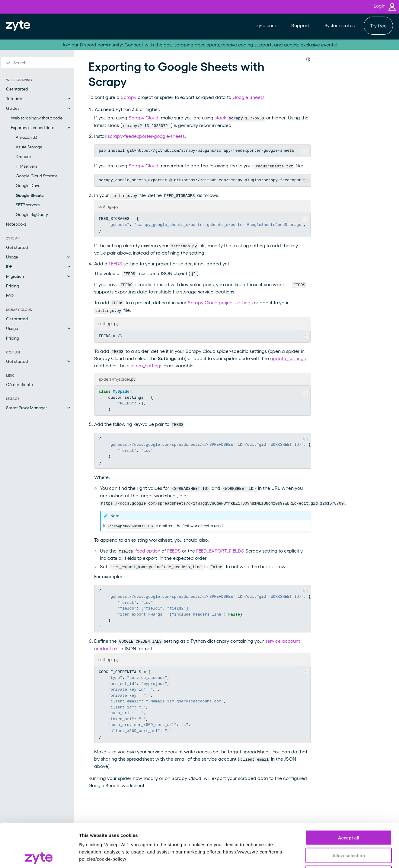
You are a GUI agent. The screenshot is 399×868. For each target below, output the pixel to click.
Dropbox (24, 156)
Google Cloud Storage (37, 176)
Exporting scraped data (33, 127)
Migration (15, 276)
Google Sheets (30, 195)
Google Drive (28, 185)
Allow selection (348, 812)
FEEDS (115, 263)
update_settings (288, 358)
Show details (317, 856)
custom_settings (145, 365)
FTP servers (26, 166)
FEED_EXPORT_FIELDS (220, 551)
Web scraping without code (37, 118)
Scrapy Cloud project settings (220, 302)
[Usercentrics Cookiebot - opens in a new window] (39, 856)
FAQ (10, 295)
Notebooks (16, 224)
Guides (13, 108)
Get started (17, 89)
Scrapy (129, 97)
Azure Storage (29, 147)
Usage (12, 257)
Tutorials (14, 98)
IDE (9, 266)
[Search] (37, 62)
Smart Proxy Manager (27, 408)
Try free (378, 25)
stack (220, 117)
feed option (148, 551)
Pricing (13, 286)
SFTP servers (28, 205)
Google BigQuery (32, 214)
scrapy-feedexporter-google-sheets (146, 136)
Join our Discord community (92, 44)
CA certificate (19, 384)
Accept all (349, 794)
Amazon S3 (27, 137)
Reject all (349, 830)
